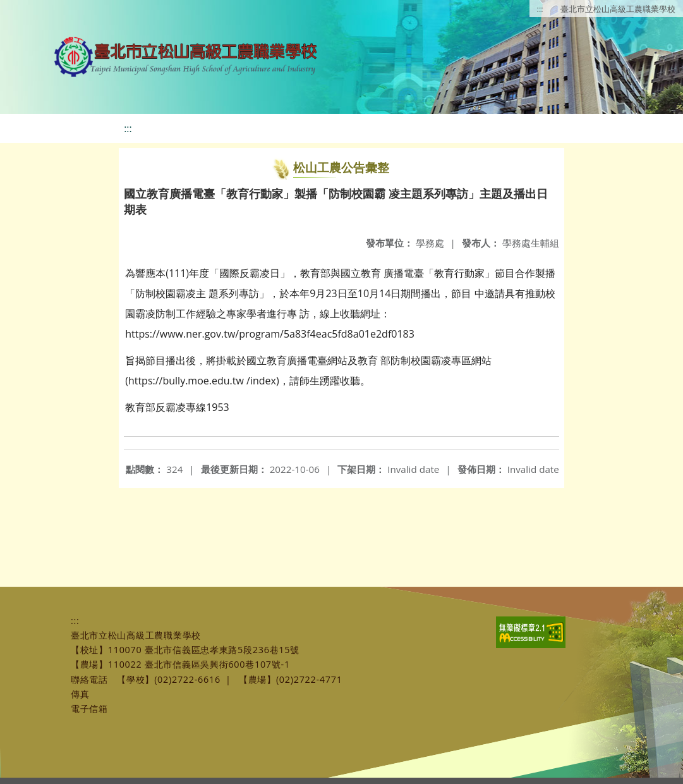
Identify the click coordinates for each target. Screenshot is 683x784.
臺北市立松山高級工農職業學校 (618, 9)
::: (540, 9)
